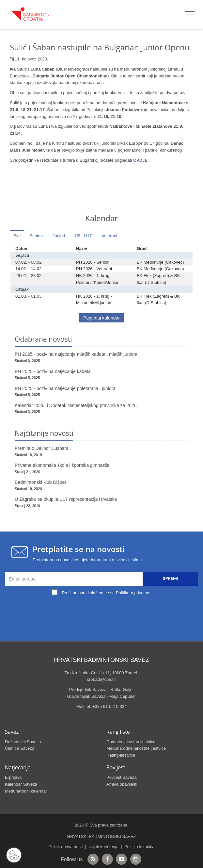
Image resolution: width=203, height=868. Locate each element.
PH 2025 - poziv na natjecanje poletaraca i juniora (65, 388)
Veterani (109, 236)
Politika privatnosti (66, 847)
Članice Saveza (20, 748)
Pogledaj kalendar (101, 318)
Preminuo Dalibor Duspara (42, 448)
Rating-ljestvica (121, 755)
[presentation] (103, 613)
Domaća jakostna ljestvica (131, 742)
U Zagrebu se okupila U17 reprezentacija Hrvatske (66, 499)
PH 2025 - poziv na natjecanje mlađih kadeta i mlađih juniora (76, 354)
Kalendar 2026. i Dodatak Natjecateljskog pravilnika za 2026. (76, 405)
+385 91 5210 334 (109, 706)
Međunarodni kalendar (26, 791)
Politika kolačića (140, 847)
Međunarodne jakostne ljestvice (136, 748)
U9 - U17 (83, 236)
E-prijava (13, 777)
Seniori (36, 236)
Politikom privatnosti (135, 593)
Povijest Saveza (122, 777)
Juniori (59, 236)
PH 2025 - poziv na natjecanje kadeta (53, 371)
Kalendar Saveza (21, 784)
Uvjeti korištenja (103, 847)
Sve (17, 236)
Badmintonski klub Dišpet (40, 482)
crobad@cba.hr (101, 679)
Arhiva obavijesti (122, 784)
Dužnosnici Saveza (23, 742)
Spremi (170, 578)
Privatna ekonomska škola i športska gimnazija (62, 465)
